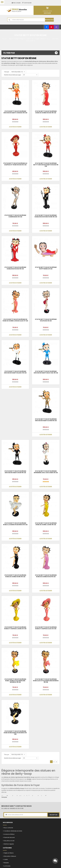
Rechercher (49, 20)
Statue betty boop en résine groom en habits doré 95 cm (46, 420)
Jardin (6, 859)
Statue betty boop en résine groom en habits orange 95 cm (15, 112)
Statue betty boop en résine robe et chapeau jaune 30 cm (15, 628)
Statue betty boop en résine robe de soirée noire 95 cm (15, 576)
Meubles (6, 863)
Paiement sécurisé (9, 837)
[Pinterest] (51, 27)
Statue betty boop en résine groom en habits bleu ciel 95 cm (46, 372)
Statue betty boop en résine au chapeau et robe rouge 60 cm (15, 164)
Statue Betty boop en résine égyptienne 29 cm (46, 268)
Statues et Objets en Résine (17, 39)
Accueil (5, 39)
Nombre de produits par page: (13, 75)
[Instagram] (56, 27)
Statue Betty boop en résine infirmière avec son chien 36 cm (46, 472)
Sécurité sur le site (9, 841)
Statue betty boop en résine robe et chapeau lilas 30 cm (46, 628)
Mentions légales (9, 844)
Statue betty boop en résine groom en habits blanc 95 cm (15, 372)
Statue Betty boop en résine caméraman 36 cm (15, 216)
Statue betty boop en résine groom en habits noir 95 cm (15, 472)
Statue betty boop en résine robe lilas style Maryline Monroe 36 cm (46, 681)
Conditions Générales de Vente (13, 831)
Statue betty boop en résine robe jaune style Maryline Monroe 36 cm (15, 681)
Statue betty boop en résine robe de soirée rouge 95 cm (46, 112)
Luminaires (7, 866)
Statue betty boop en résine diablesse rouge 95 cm (15, 268)
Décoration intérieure (10, 856)
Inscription (53, 815)
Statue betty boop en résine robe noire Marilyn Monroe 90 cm (15, 733)
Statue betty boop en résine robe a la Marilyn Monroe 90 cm (15, 524)
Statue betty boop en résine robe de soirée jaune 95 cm (46, 524)
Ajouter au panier (15, 127)
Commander (27, 3)
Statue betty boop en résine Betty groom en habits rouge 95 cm (46, 165)
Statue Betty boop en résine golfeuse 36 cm (46, 320)
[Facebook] (47, 27)
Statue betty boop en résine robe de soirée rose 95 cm (46, 576)
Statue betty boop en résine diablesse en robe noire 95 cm (46, 216)
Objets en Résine (9, 853)
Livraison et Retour (9, 834)
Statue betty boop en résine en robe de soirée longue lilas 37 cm (15, 320)
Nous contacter (8, 828)
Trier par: (7, 72)
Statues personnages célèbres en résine (38, 39)
